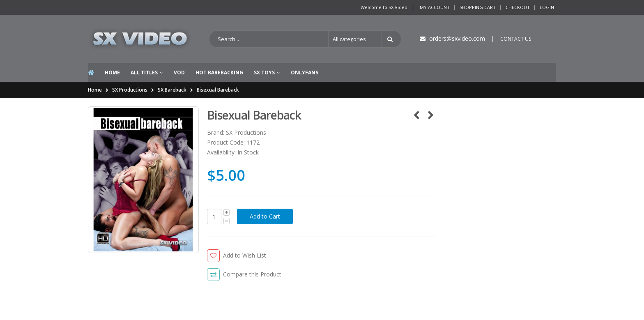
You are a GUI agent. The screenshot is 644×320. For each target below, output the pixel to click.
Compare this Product (252, 274)
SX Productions (130, 90)
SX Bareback (172, 90)
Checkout (518, 7)
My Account (435, 7)
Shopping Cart (478, 7)
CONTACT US (516, 39)
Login (547, 7)
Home (95, 90)
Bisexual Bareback (218, 90)
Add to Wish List (245, 255)
